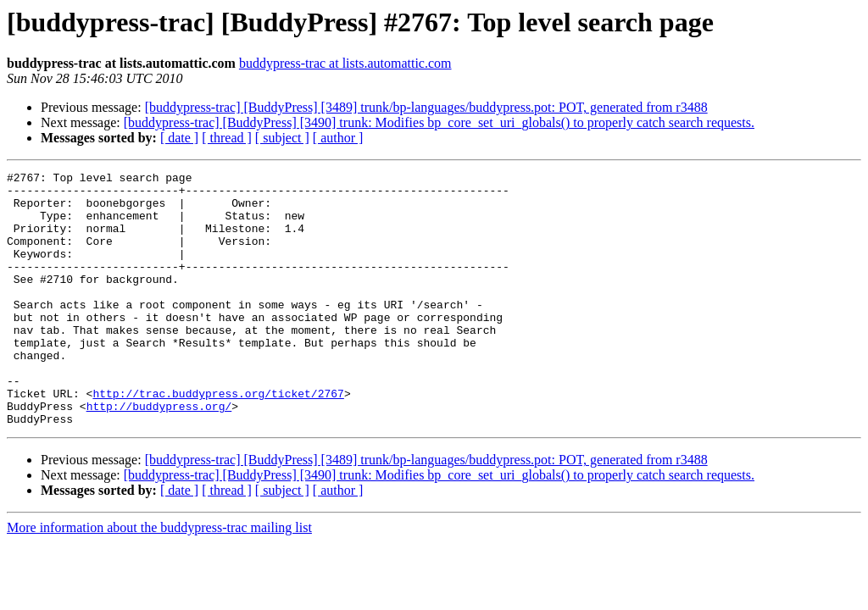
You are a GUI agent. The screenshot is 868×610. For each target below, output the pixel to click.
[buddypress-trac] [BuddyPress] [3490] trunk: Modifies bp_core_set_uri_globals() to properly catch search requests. (439, 122)
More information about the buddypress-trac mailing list (159, 578)
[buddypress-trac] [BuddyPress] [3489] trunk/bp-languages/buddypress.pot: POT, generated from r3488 (426, 107)
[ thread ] (227, 138)
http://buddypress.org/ (159, 454)
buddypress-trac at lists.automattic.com (345, 63)
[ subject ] (282, 138)
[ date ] (179, 138)
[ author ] (338, 138)
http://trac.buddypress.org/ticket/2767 (218, 439)
